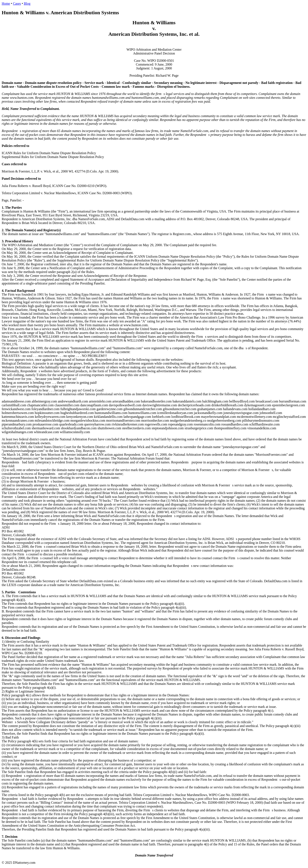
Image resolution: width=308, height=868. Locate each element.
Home (6, 4)
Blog (27, 4)
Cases (17, 4)
